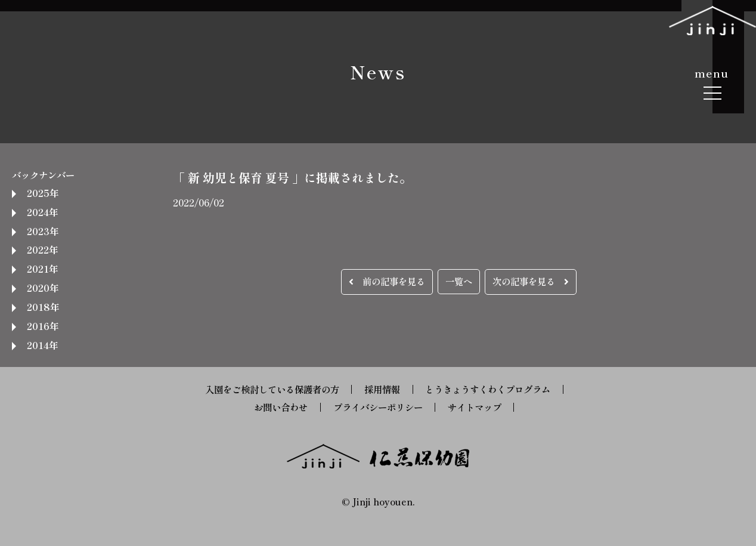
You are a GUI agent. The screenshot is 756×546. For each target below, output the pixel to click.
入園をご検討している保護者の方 (272, 389)
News (378, 71)
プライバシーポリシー (378, 407)
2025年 (43, 193)
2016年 (43, 326)
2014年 (42, 345)
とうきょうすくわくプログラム (488, 389)
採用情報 (382, 389)
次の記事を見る (531, 281)
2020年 (43, 288)
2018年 (43, 307)
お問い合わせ (281, 407)
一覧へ (459, 281)
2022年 (42, 249)
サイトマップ (475, 407)
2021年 (42, 269)
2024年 (42, 212)
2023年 (43, 231)
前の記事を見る (387, 281)
